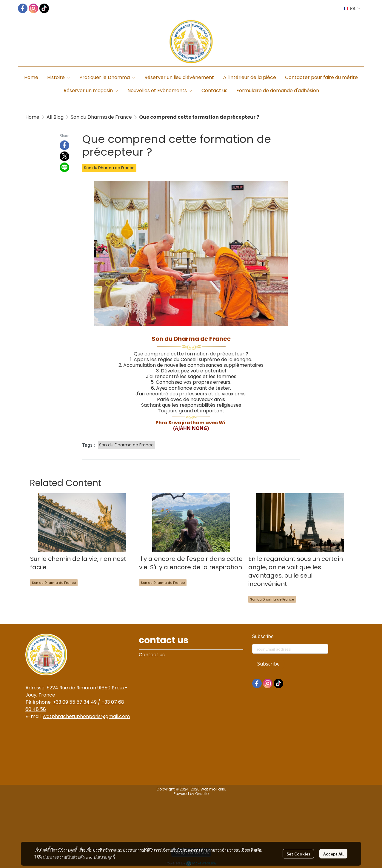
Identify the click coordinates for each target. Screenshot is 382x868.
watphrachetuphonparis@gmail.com (86, 716)
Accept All (333, 854)
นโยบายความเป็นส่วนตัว (64, 857)
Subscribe (268, 664)
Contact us (152, 655)
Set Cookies (298, 854)
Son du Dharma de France (101, 117)
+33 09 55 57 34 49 (75, 702)
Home (32, 117)
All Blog (55, 117)
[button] (352, 8)
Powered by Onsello (191, 794)
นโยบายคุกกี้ (104, 857)
